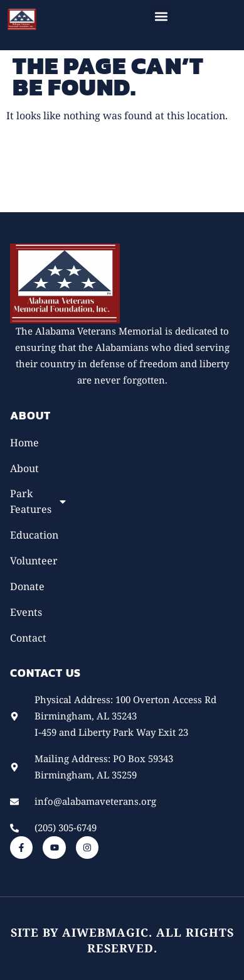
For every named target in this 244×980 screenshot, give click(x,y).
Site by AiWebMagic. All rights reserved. (122, 940)
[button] (161, 16)
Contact (28, 638)
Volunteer (34, 561)
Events (26, 612)
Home (24, 443)
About (24, 468)
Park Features (37, 501)
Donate (27, 586)
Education (34, 535)
